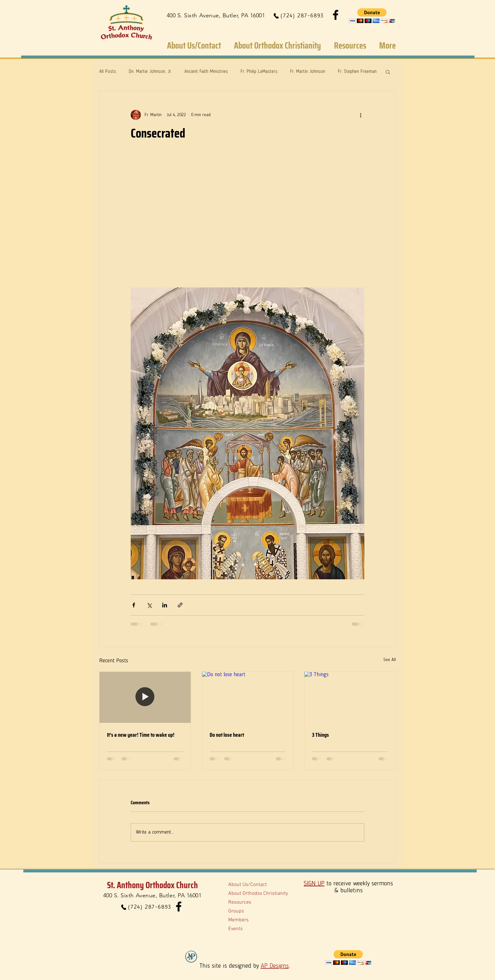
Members (239, 920)
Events (236, 929)
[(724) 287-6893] (298, 16)
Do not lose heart (227, 735)
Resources (240, 902)
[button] (372, 16)
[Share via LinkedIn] (165, 605)
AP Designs (275, 966)
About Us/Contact (247, 885)
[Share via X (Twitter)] (149, 605)
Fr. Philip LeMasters (259, 72)
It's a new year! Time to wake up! (141, 735)
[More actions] (361, 115)
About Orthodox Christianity (258, 894)
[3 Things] (350, 697)
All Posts (108, 72)
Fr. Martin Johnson (308, 72)
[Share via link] (180, 605)
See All (390, 660)
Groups (236, 911)
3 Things (320, 735)
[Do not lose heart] (248, 697)
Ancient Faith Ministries (206, 72)
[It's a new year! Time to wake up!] (145, 697)
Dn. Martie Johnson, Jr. (150, 72)
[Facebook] (336, 15)
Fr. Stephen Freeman (357, 72)
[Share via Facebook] (134, 605)
